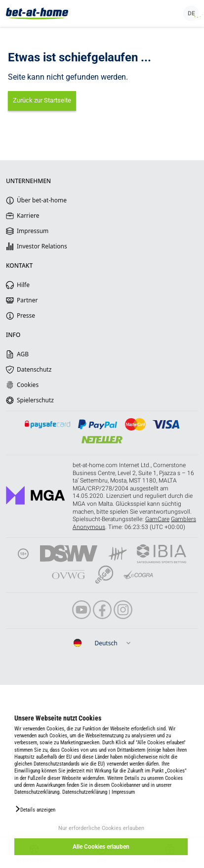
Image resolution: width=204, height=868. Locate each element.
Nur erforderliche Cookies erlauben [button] (101, 828)
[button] (35, 809)
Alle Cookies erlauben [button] (101, 847)
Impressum (123, 792)
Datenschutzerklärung (85, 792)
